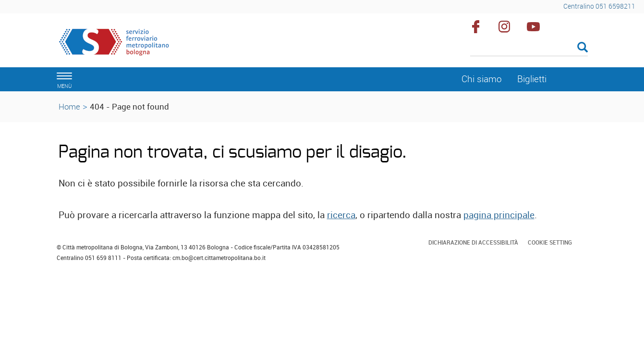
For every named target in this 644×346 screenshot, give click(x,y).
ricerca (341, 215)
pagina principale (499, 215)
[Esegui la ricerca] (583, 48)
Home (69, 106)
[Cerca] (529, 48)
